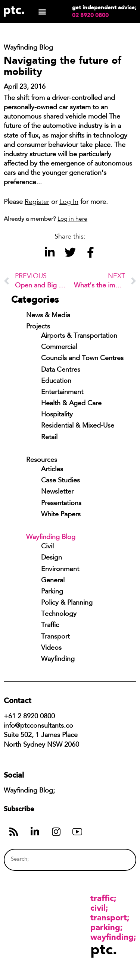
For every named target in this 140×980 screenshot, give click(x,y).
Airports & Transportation (79, 336)
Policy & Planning (67, 603)
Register (37, 202)
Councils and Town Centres (82, 359)
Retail (49, 438)
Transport (55, 637)
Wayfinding (58, 659)
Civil (47, 547)
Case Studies (60, 481)
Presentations (61, 504)
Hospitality (57, 415)
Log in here (72, 219)
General (53, 581)
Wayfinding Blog (51, 538)
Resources (42, 460)
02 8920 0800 (90, 15)
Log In (69, 202)
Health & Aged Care (71, 404)
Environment (60, 570)
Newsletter (57, 492)
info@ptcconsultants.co (38, 726)
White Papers (61, 515)
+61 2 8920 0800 (29, 717)
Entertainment (62, 393)
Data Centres (61, 370)
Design (52, 558)
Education (56, 381)
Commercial (59, 347)
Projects (38, 327)
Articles (52, 470)
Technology (59, 614)
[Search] (116, 860)
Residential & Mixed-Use (78, 426)
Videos (51, 648)
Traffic (50, 626)
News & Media (48, 316)
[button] (42, 12)
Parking (52, 592)
